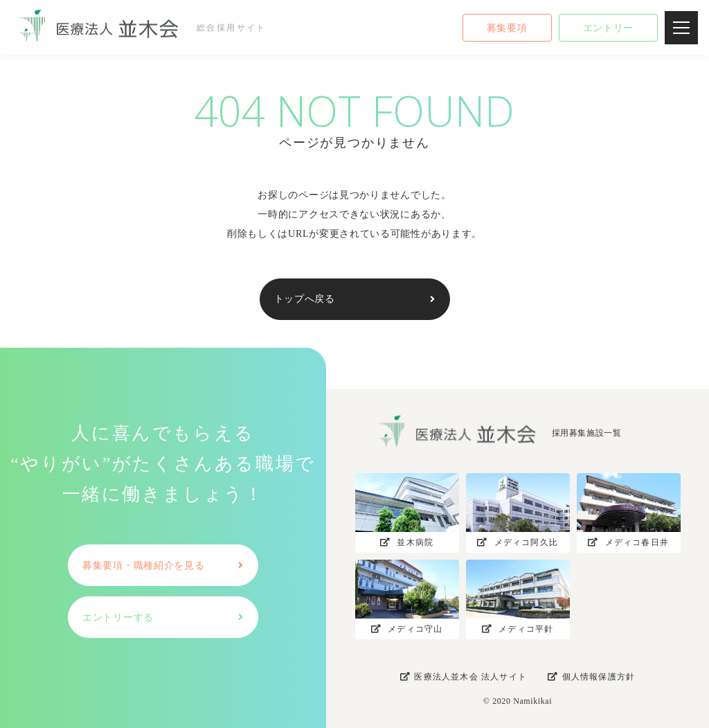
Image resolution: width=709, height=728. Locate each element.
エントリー (609, 28)
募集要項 (507, 28)
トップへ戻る (305, 299)
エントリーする (118, 618)
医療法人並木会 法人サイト (464, 677)
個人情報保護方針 (591, 677)
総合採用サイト (137, 28)
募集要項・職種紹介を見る (143, 566)
